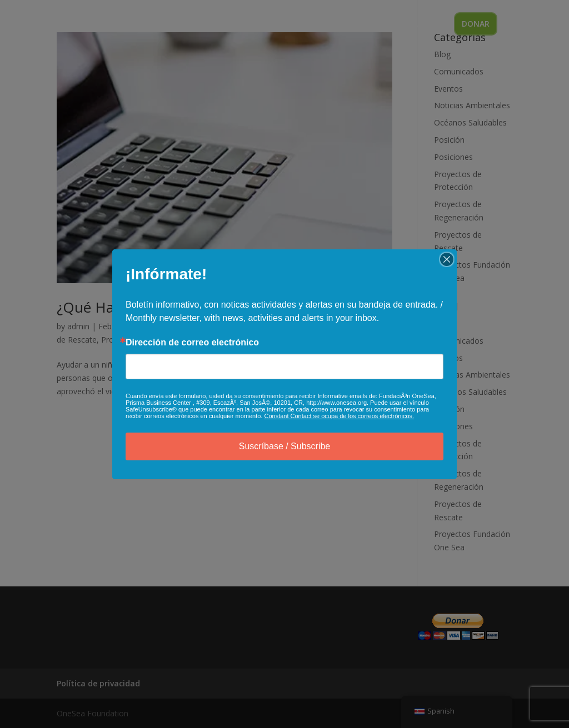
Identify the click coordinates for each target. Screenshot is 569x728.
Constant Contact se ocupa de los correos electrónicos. (339, 416)
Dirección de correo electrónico (192, 343)
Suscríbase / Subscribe (285, 446)
